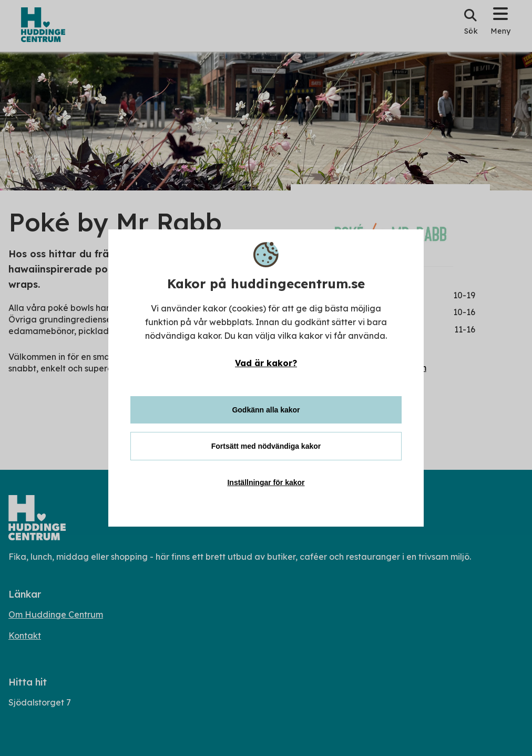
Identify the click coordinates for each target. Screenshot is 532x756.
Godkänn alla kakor (266, 410)
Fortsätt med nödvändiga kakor (266, 446)
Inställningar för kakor (266, 482)
